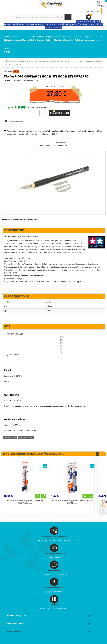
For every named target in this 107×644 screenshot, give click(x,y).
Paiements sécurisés (54, 588)
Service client (54, 571)
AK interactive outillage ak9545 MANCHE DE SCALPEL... (72, 502)
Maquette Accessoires (29, 61)
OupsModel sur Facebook (54, 536)
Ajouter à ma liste (14, 122)
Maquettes (14, 61)
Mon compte (14, 632)
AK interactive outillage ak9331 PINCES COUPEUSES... (25, 502)
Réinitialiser (13, 355)
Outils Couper (64, 61)
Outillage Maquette (48, 61)
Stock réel (54, 605)
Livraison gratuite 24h (54, 554)
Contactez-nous (94, 11)
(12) (62, 337)
